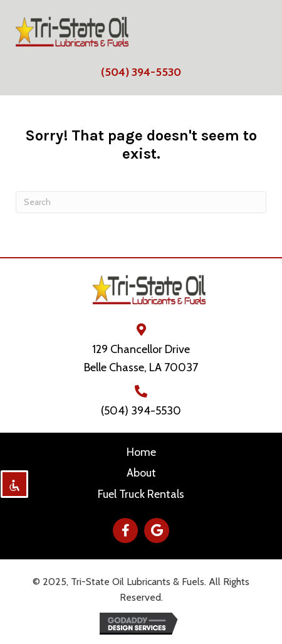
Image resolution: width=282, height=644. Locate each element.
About (141, 473)
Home (141, 452)
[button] (125, 531)
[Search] (141, 202)
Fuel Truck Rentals (141, 494)
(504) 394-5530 (141, 72)
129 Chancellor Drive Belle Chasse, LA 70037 (141, 358)
